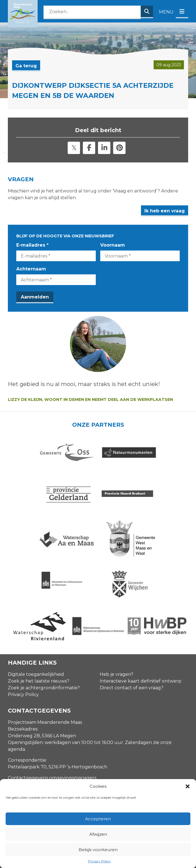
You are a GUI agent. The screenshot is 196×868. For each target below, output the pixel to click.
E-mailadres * (32, 245)
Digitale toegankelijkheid (36, 629)
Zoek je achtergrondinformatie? (44, 642)
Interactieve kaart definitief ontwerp (141, 636)
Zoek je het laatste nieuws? (39, 636)
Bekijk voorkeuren (98, 850)
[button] (188, 786)
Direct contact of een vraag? (132, 642)
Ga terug (26, 66)
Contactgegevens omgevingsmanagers (52, 732)
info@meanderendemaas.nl (39, 743)
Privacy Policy (99, 861)
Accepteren (98, 819)
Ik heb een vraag (165, 211)
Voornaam (113, 245)
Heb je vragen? (117, 629)
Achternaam (31, 269)
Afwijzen (98, 834)
